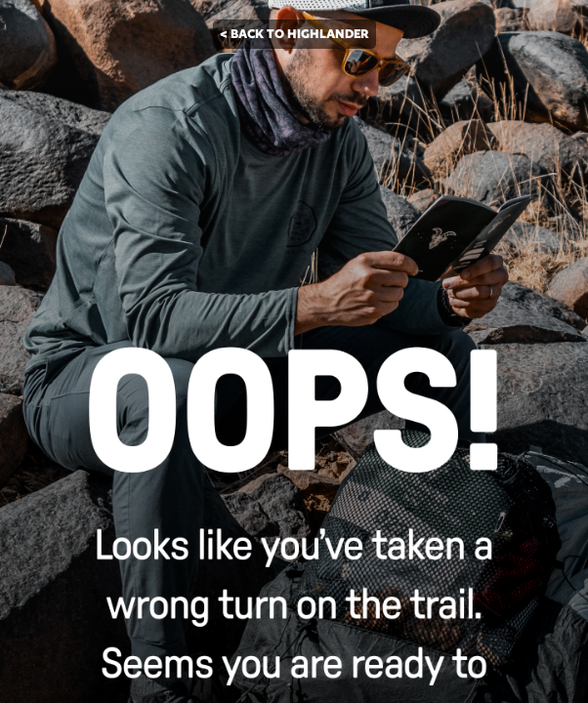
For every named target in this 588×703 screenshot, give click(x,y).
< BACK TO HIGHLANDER (294, 34)
